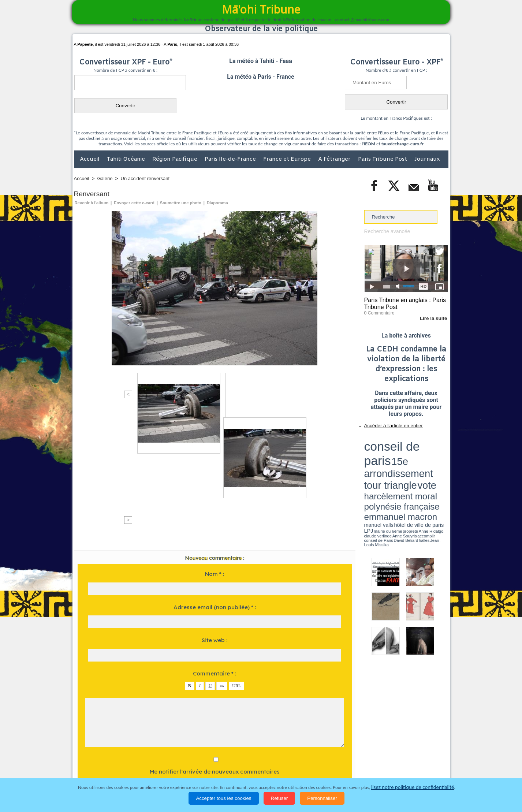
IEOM (370, 144)
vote (435, 447)
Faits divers (224, 764)
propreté (389, 462)
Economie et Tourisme (141, 764)
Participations (392, 764)
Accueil (90, 159)
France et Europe (288, 159)
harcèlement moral (384, 452)
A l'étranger (335, 159)
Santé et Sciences (277, 764)
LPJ (367, 462)
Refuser (279, 798)
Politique (104, 764)
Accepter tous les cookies (223, 798)
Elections (310, 764)
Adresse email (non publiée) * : (215, 482)
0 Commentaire (378, 311)
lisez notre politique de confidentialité (413, 787)
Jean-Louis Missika (409, 465)
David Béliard (387, 465)
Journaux (427, 159)
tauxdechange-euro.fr (402, 144)
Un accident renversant (145, 178)
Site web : (215, 515)
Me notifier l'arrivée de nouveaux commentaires (215, 647)
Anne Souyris (430, 462)
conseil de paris (387, 440)
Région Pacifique (176, 159)
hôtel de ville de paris (433, 459)
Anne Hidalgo (400, 462)
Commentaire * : (215, 549)
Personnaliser (322, 798)
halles (397, 465)
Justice (247, 764)
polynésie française (424, 452)
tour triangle (416, 447)
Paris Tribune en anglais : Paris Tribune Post (402, 302)
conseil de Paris (372, 465)
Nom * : (215, 449)
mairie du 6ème (377, 462)
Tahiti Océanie (127, 159)
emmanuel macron (384, 458)
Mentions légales (428, 764)
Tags (275, 749)
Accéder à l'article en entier (388, 423)
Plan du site (254, 749)
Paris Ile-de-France (231, 159)
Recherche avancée (385, 231)
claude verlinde (415, 462)
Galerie (105, 178)
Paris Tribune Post (383, 159)
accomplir (441, 462)
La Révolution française (348, 764)
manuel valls (412, 459)
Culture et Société (189, 764)
